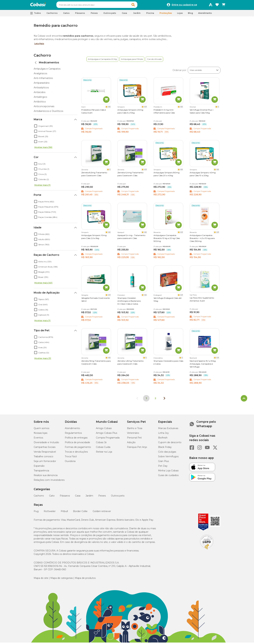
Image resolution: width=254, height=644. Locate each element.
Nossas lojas (40, 434)
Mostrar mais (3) (43, 360)
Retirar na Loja (104, 453)
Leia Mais (39, 45)
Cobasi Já (101, 444)
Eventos (38, 439)
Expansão (39, 467)
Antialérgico (40, 98)
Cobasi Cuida (103, 449)
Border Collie (80, 513)
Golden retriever (102, 513)
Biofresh (163, 439)
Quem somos (41, 430)
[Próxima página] (164, 400)
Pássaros (65, 497)
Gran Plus (163, 463)
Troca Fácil (71, 458)
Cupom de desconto (170, 444)
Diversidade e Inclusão (46, 444)
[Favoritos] (217, 6)
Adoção (131, 444)
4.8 (109, 108)
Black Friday (165, 449)
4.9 (145, 108)
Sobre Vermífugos (168, 458)
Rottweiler (50, 513)
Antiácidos (40, 94)
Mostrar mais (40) (43, 284)
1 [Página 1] (146, 400)
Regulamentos (73, 434)
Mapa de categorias (62, 579)
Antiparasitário (42, 84)
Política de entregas (76, 439)
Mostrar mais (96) (43, 149)
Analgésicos (40, 75)
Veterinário (133, 434)
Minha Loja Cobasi (168, 472)
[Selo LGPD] (207, 551)
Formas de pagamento (78, 449)
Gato (52, 497)
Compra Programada (108, 439)
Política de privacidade (77, 444)
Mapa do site (41, 579)
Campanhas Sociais (45, 449)
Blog (190, 15)
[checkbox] (36, 127)
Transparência (41, 472)
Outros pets (118, 497)
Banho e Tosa (135, 430)
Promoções (166, 15)
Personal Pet (134, 439)
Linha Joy (163, 434)
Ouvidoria (70, 463)
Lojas (180, 15)
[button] (139, 6)
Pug (36, 513)
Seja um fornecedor (45, 463)
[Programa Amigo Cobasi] (211, 6)
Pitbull (64, 513)
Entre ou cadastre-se (184, 6)
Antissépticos (41, 89)
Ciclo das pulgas (167, 453)
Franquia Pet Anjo (137, 449)
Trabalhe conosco (43, 458)
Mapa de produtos (85, 579)
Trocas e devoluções (76, 453)
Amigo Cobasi (104, 430)
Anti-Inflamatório (43, 80)
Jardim (89, 497)
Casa (78, 497)
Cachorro (42, 57)
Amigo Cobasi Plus (107, 434)
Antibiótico (40, 103)
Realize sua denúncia (46, 477)
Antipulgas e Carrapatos (47, 70)
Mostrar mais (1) (42, 186)
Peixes (102, 497)
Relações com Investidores (49, 481)
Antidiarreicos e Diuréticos (48, 112)
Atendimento (205, 15)
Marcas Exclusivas (168, 430)
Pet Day (163, 467)
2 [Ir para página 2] (155, 400)
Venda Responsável (45, 453)
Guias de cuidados (168, 477)
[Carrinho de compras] (224, 6)
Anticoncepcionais (44, 108)
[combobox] (103, 6)
